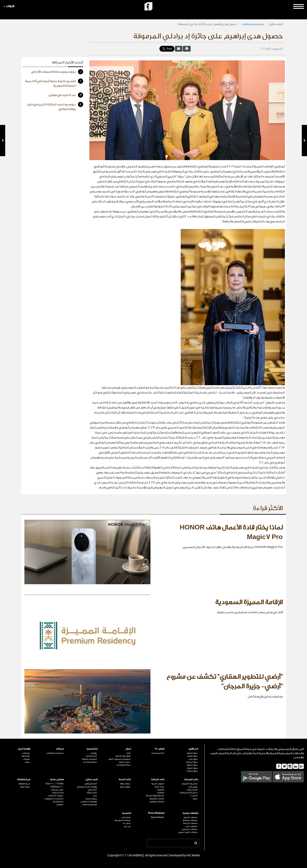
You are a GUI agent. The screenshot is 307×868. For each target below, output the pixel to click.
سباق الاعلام (192, 756)
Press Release (156, 813)
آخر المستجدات (158, 753)
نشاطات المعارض (190, 829)
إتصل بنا (127, 823)
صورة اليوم (25, 787)
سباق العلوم (192, 765)
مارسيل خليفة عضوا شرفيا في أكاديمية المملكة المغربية (54, 83)
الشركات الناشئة (89, 759)
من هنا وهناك (24, 779)
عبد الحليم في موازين (66, 95)
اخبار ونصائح (192, 790)
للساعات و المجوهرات (54, 799)
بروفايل (94, 753)
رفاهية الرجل (24, 749)
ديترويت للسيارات (56, 796)
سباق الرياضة (192, 762)
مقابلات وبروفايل (157, 802)
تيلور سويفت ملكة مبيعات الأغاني (57, 72)
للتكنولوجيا (58, 802)
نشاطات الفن (191, 826)
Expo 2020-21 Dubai (55, 784)
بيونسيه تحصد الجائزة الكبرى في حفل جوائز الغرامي (55, 106)
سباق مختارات (192, 771)
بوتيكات (26, 753)
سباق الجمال (192, 768)
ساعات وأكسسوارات (188, 793)
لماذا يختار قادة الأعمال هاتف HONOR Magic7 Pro (231, 532)
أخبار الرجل (92, 790)
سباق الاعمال (192, 753)
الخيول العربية (158, 784)
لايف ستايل (276, 24)
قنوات (9, 6)
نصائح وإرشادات (123, 765)
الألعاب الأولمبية (157, 799)
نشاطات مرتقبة (190, 813)
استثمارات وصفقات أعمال (119, 759)
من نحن (127, 826)
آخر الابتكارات (91, 756)
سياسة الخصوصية (123, 820)
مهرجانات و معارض (89, 802)
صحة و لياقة (125, 784)
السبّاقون (193, 749)
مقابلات (26, 759)
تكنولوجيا (92, 749)
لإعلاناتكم (126, 817)
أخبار (129, 753)
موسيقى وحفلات (253, 24)
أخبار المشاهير (91, 784)
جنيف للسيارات (57, 790)
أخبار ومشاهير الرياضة (155, 796)
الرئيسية (127, 813)
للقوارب (60, 804)
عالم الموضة (191, 779)
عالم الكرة (159, 787)
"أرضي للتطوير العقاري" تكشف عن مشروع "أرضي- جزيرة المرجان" (225, 682)
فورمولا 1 (160, 790)
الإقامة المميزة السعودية (249, 602)
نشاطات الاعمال (190, 817)
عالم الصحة (125, 779)
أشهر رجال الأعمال (123, 756)
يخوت (27, 762)
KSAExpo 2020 (57, 787)
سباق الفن (193, 759)
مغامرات (160, 793)
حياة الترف (26, 756)
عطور (195, 799)
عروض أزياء (193, 787)
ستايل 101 (194, 796)
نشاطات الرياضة (190, 823)
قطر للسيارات (58, 793)
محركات (60, 749)
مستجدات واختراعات (55, 753)
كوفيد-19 (160, 749)
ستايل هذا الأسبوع (190, 784)
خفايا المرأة (92, 793)
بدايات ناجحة (125, 762)
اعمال (128, 749)
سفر (95, 796)
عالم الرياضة (158, 779)
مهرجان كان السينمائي (87, 787)
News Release (157, 817)
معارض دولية (57, 779)
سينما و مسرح (91, 799)
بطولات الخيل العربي (188, 832)
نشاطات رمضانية (190, 820)
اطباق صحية (125, 787)
